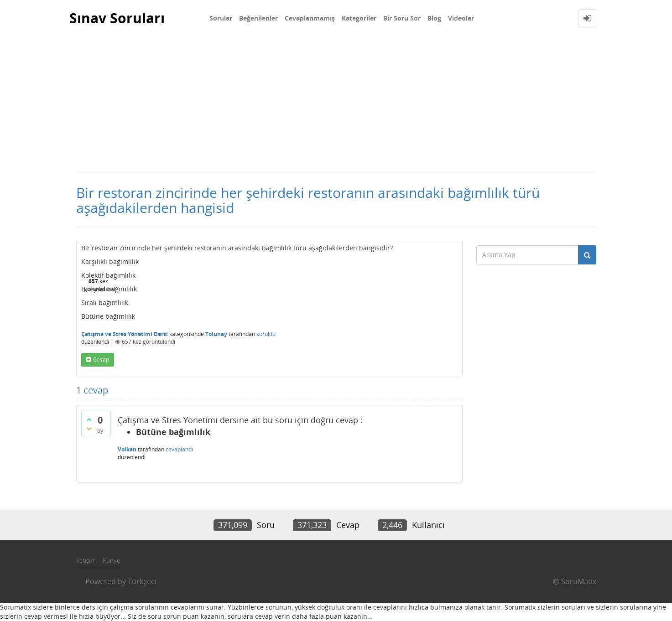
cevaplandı (179, 449)
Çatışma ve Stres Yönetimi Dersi (125, 334)
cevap (101, 360)
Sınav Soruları (117, 18)
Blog (434, 18)
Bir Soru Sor (402, 18)
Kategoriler (359, 18)
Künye (111, 560)
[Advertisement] (336, 105)
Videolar (461, 18)
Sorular (221, 18)
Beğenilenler (258, 18)
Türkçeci (142, 581)
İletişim (86, 560)
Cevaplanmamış (310, 18)
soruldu (266, 334)
